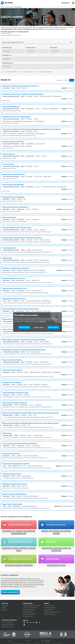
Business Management (47, 548)
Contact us (5, 610)
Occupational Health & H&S (53, 565)
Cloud (50, 531)
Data (62, 531)
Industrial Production (7, 548)
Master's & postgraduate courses (32, 606)
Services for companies (8, 624)
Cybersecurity (56, 531)
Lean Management (57, 548)
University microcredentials (30, 608)
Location (4, 608)
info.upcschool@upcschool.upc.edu (11, 35)
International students (50, 608)
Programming (68, 531)
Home (2, 7)
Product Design (23, 548)
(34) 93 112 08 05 (6, 33)
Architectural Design (7, 531)
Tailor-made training (7, 622)
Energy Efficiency (18, 565)
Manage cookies (39, 328)
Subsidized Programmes (29, 614)
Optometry (63, 565)
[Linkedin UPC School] (40, 622)
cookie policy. (42, 321)
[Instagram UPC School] (30, 622)
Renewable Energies (28, 565)
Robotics (19, 551)
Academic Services (49, 606)
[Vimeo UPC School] (34, 622)
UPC (10, 641)
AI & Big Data (45, 531)
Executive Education (28, 612)
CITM (28, 641)
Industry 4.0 (16, 548)
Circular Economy (9, 565)
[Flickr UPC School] (24, 625)
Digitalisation (19, 531)
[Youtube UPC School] (37, 622)
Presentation (5, 606)
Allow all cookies (53, 328)
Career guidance (48, 610)
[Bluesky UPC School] (24, 622)
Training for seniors (28, 616)
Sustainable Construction (29, 531)
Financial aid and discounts (51, 612)
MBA (69, 548)
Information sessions (28, 610)
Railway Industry (32, 548)
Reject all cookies (24, 328)
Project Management (56, 551)
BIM (14, 531)
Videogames (56, 534)
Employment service (49, 614)
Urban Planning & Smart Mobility (19, 534)
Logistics (65, 548)
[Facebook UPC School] (27, 622)
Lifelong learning (9, 7)
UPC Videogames (45, 641)
